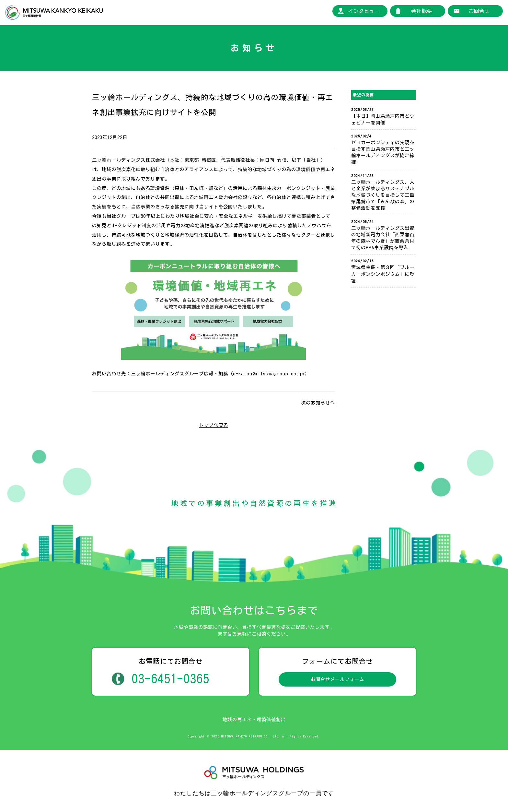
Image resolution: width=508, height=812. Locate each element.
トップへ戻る (214, 425)
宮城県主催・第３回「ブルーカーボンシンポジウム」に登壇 (383, 274)
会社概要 (421, 11)
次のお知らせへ (318, 403)
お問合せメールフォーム (337, 679)
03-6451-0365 (170, 679)
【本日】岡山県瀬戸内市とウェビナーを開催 (383, 119)
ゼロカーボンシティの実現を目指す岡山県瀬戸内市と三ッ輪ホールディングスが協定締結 (383, 152)
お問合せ (479, 11)
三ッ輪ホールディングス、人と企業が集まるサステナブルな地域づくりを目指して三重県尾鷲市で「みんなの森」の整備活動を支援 (383, 195)
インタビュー (364, 11)
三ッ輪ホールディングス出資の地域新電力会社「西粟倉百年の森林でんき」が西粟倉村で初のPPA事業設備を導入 (383, 238)
